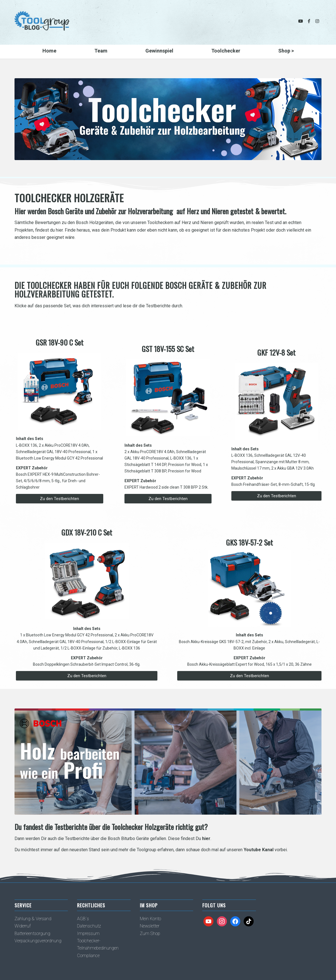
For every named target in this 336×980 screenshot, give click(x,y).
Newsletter (150, 926)
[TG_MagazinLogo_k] (42, 25)
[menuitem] (49, 52)
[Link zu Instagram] (317, 21)
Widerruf (23, 926)
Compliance (88, 956)
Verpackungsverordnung (38, 941)
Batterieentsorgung (32, 933)
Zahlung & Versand (33, 919)
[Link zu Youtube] (301, 21)
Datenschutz (89, 926)
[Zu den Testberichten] (60, 499)
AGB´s (83, 919)
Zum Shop (150, 933)
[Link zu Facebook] (309, 21)
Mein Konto (150, 919)
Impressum (88, 933)
